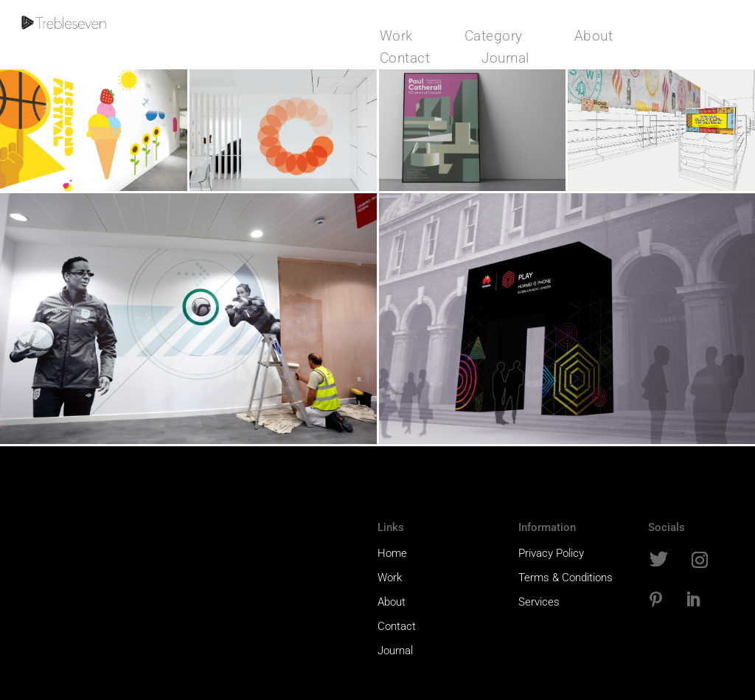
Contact (405, 60)
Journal (505, 60)
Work (396, 38)
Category (494, 38)
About (594, 38)
